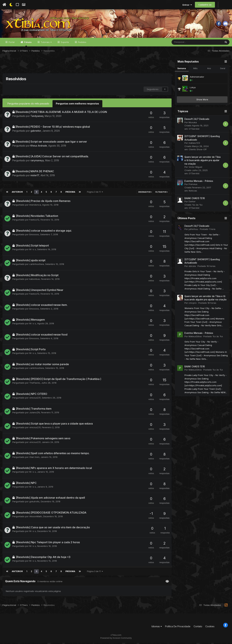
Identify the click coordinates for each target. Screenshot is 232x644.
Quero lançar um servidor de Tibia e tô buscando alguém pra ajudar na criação (203, 162)
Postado (208, 230)
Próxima (70, 193)
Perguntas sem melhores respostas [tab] (77, 105)
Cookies (210, 628)
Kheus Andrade (39, 147)
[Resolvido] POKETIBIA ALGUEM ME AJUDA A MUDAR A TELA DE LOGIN (61, 113)
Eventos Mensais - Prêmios (199, 182)
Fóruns (28, 45)
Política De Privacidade (178, 628)
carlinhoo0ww (37, 265)
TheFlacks (35, 384)
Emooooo (34, 236)
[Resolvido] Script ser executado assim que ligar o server (51, 143)
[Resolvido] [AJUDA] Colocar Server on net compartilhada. (52, 157)
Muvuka (193, 124)
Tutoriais (46, 43)
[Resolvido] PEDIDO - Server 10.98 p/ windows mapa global (53, 128)
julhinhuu (193, 230)
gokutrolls (34, 503)
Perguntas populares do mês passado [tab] (28, 105)
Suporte (64, 43)
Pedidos (82, 43)
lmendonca (35, 206)
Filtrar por (162, 193)
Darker (192, 203)
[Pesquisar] (188, 43)
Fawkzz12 (34, 221)
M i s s (33, 250)
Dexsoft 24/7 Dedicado (197, 120)
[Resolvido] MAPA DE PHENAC (35, 172)
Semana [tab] (182, 70)
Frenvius (193, 185)
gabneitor (36, 132)
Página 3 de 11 (94, 193)
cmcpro (193, 304)
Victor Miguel (195, 168)
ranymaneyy (37, 162)
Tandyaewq (37, 117)
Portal (11, 43)
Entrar (187, 5)
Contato (198, 628)
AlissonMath (36, 518)
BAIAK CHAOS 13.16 (195, 200)
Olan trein (34, 458)
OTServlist (194, 130)
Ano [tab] (209, 70)
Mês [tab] (195, 70)
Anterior (17, 193)
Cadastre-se (205, 5)
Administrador (197, 78)
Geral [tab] (223, 70)
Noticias (193, 192)
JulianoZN (35, 414)
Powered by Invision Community (116, 639)
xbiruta (192, 267)
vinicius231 (35, 399)
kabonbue (35, 280)
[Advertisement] (87, 66)
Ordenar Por (145, 193)
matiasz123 (194, 144)
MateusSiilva (195, 337)
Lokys (193, 89)
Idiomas (157, 628)
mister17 (35, 176)
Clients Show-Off (198, 151)
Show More (202, 101)
